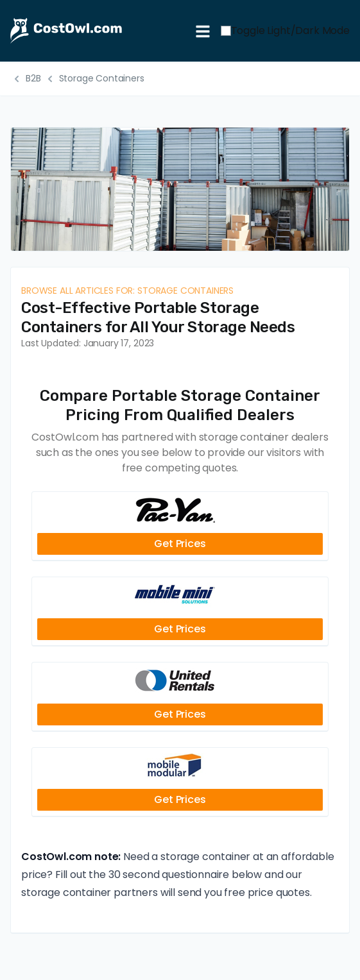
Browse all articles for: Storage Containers (127, 291)
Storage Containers (102, 78)
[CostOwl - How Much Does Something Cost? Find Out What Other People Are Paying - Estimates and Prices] (98, 31)
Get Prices (180, 544)
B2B (33, 78)
